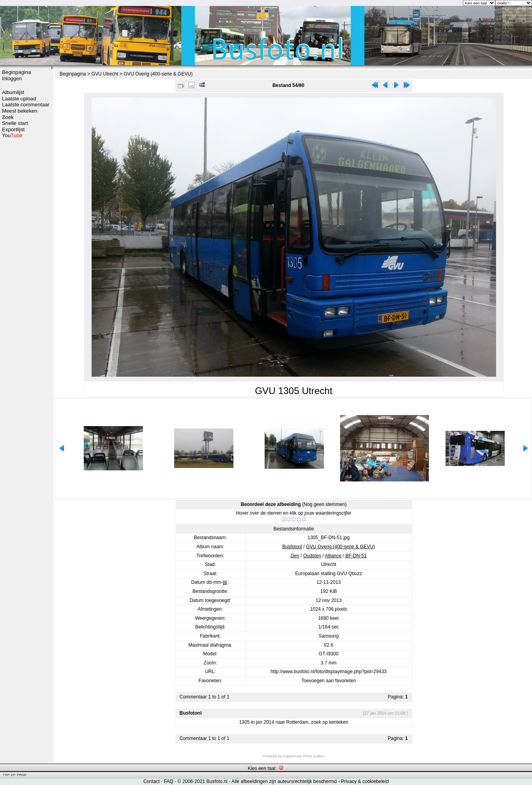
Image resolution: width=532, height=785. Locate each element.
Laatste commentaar (26, 105)
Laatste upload (19, 99)
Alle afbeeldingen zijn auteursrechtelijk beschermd (284, 781)
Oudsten (312, 556)
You (12, 135)
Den (295, 556)
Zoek (8, 117)
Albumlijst (13, 92)
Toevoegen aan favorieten (329, 681)
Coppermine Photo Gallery (303, 756)
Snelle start (15, 123)
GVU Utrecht (105, 74)
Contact (151, 781)
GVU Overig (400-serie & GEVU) (158, 74)
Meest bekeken (20, 111)
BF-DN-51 (356, 556)
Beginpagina (16, 72)
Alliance (333, 556)
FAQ (169, 781)
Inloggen (12, 78)
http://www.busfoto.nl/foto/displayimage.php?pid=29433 (329, 672)
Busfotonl (292, 547)
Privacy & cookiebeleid (365, 781)
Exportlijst (13, 129)
